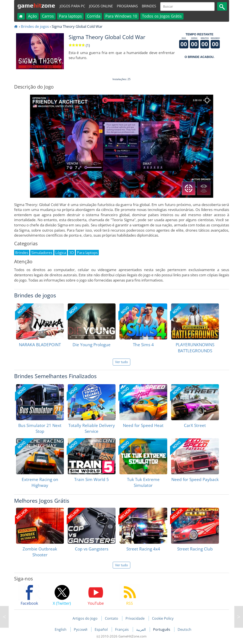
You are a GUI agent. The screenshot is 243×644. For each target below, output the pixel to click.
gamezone (36, 5)
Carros (48, 16)
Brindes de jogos (35, 26)
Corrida (94, 16)
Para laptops (70, 16)
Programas (127, 6)
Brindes (149, 6)
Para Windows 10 (121, 16)
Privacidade (135, 618)
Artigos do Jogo (85, 618)
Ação (32, 16)
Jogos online (101, 6)
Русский (81, 629)
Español (102, 629)
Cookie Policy (163, 618)
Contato (112, 618)
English (61, 629)
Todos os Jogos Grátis (162, 16)
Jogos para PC (72, 6)
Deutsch (184, 629)
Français (122, 629)
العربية (141, 629)
